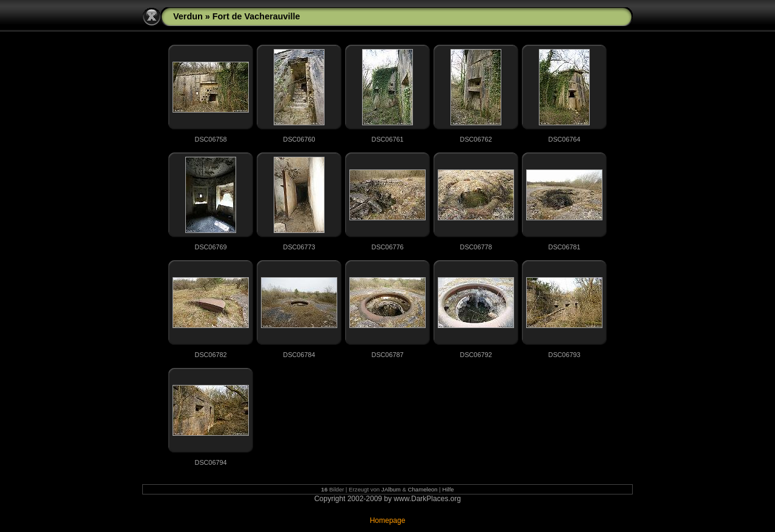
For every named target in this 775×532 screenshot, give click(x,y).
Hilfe (448, 489)
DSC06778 (476, 247)
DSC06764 (565, 139)
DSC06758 (211, 139)
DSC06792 (476, 355)
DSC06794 (211, 462)
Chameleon (423, 489)
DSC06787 (388, 355)
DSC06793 (565, 355)
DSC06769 (211, 247)
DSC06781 (565, 247)
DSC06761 (388, 139)
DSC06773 (299, 247)
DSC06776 (388, 247)
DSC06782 (211, 355)
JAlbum (391, 489)
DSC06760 (299, 139)
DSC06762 (476, 139)
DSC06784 (299, 355)
